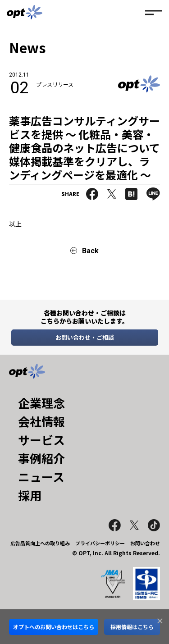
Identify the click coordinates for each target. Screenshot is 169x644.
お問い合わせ (145, 543)
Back (90, 251)
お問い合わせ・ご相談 (85, 337)
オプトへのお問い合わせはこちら (54, 627)
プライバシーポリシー (100, 543)
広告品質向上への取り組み (40, 543)
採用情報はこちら (132, 627)
